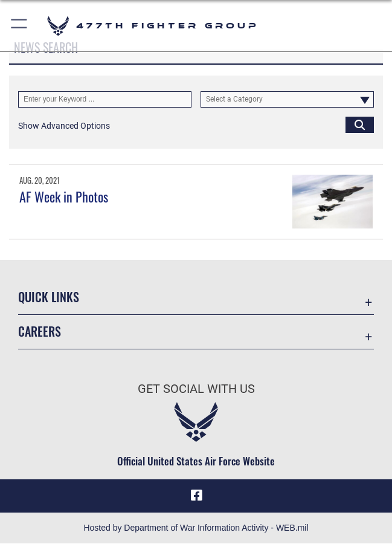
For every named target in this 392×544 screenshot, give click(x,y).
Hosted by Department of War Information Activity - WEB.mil (196, 528)
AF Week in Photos (64, 196)
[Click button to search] (360, 125)
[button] (20, 26)
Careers (40, 331)
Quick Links (49, 297)
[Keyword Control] (105, 99)
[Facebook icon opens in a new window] (196, 496)
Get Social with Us (196, 389)
